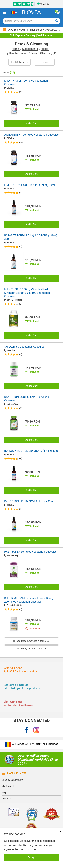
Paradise (11, 350)
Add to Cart (32, 123)
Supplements (30, 49)
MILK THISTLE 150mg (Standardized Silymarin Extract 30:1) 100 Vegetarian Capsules (27, 293)
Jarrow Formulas (14, 300)
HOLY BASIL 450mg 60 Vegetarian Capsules (30, 552)
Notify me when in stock (32, 649)
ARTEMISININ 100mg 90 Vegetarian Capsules (31, 135)
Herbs (45, 49)
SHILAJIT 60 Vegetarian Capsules (24, 347)
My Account (8, 786)
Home (16, 49)
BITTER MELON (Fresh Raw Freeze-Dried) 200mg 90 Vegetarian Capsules (29, 600)
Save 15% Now (14, 773)
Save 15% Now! (14, 30)
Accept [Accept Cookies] (32, 858)
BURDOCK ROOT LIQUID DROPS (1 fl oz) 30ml (31, 451)
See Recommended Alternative (31, 641)
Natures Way (12, 404)
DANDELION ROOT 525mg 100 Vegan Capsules (27, 399)
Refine (45, 62)
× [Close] (60, 831)
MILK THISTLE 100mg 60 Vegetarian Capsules (26, 82)
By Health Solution (17, 53)
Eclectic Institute (14, 605)
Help (4, 792)
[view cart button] (58, 13)
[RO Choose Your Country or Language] (14, 13)
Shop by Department (12, 780)
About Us (6, 799)
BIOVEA (10, 88)
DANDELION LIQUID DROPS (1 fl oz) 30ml (29, 501)
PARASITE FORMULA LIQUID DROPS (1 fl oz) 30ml (31, 237)
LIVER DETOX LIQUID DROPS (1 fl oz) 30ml (30, 185)
